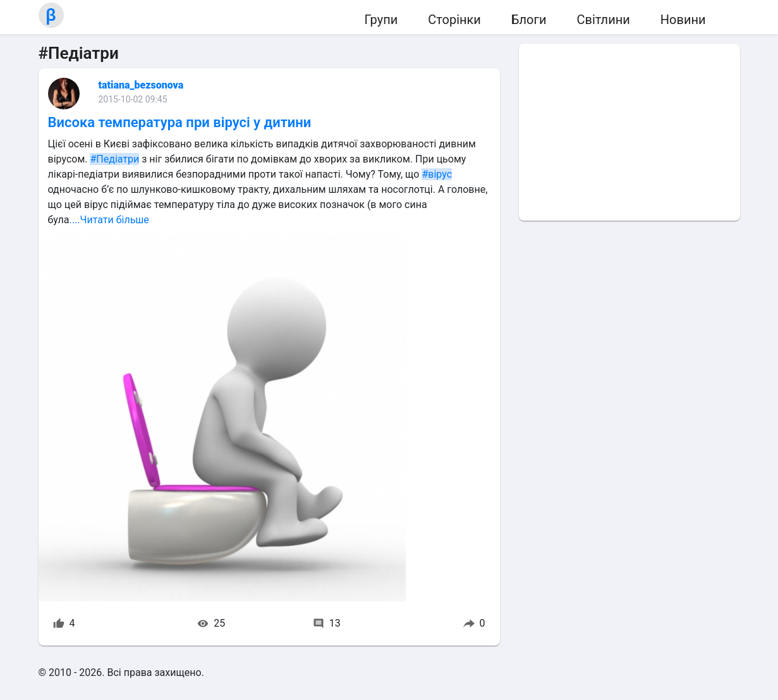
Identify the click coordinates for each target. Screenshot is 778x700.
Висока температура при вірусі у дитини (180, 122)
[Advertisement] (629, 132)
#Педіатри (114, 159)
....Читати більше (109, 220)
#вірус (437, 174)
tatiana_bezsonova (141, 85)
